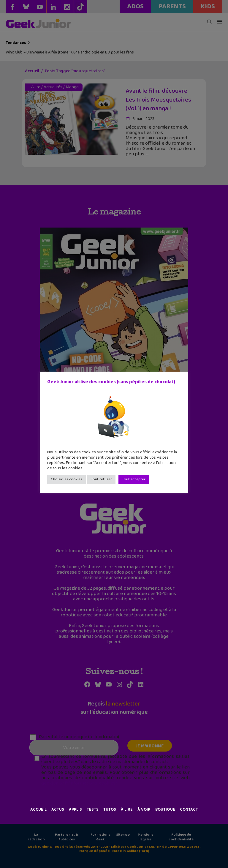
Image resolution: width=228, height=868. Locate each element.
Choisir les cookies (66, 479)
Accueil (38, 809)
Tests (93, 809)
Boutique (165, 809)
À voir (144, 809)
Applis (75, 809)
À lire (127, 809)
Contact (189, 809)
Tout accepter (134, 479)
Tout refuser (101, 479)
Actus (58, 809)
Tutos (110, 809)
